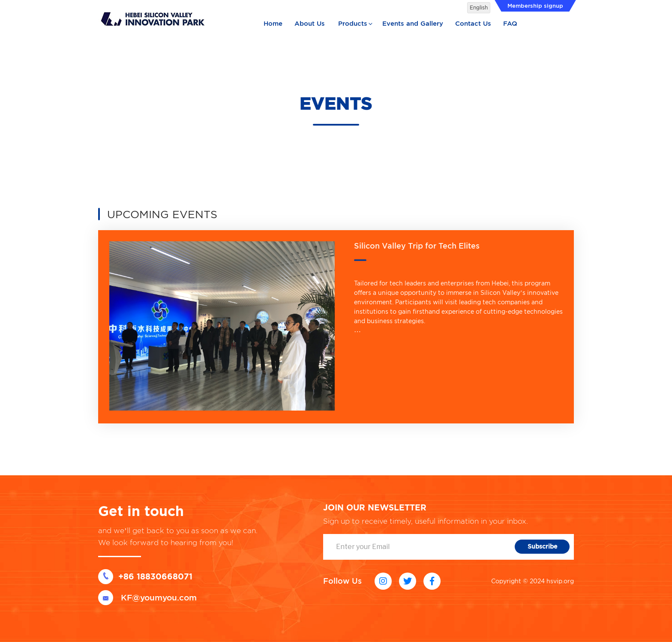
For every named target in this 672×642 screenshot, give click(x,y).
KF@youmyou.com (147, 598)
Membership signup (535, 6)
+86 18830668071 (145, 577)
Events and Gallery (413, 24)
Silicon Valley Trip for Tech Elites (417, 246)
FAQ (510, 24)
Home (273, 24)
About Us (310, 24)
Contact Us (473, 24)
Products (356, 24)
